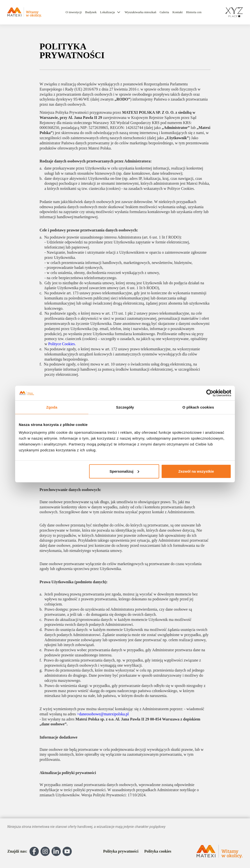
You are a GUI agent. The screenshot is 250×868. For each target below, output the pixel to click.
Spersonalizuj (125, 471)
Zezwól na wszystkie (196, 471)
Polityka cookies (158, 851)
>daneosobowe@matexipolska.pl (103, 714)
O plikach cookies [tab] (198, 407)
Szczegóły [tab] (125, 407)
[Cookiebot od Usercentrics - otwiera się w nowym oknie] (210, 393)
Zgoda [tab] (52, 407)
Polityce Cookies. (62, 344)
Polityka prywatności (121, 851)
